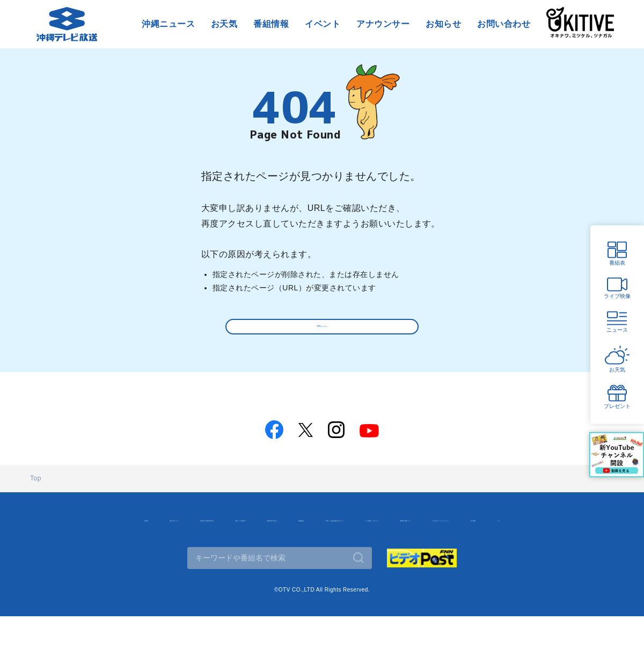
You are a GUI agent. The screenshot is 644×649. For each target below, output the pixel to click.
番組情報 (271, 24)
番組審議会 (452, 529)
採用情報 (455, 552)
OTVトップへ (322, 330)
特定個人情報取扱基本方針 (210, 529)
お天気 (224, 24)
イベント (323, 24)
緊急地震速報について (269, 552)
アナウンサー (383, 24)
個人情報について (122, 529)
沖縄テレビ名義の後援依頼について (544, 529)
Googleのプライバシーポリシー (372, 552)
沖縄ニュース (168, 24)
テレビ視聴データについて (174, 552)
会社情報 (60, 529)
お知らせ (443, 24)
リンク (500, 552)
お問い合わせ (504, 24)
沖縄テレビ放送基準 (302, 529)
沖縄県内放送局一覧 (384, 529)
